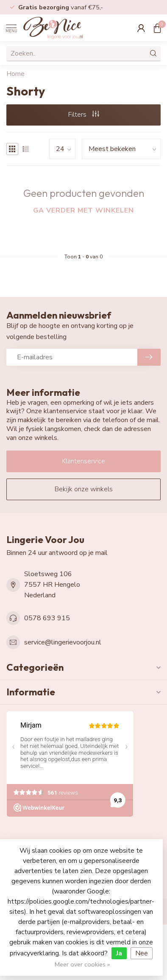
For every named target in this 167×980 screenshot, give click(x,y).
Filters (84, 115)
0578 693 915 (47, 618)
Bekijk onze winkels (84, 489)
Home (15, 74)
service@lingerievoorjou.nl (63, 642)
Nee (142, 953)
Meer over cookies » (82, 964)
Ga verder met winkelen (83, 210)
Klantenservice (83, 461)
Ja (119, 953)
